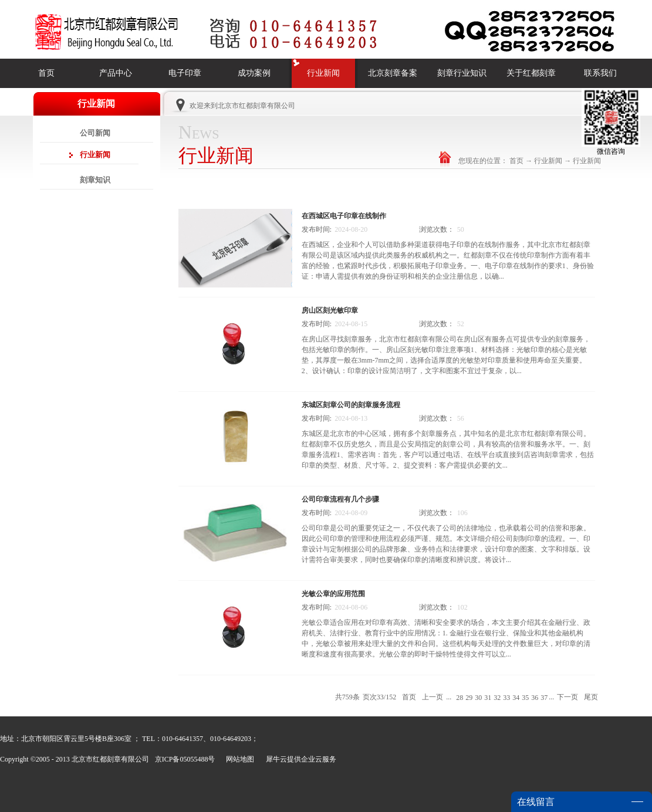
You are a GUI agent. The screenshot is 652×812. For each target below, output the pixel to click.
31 (488, 698)
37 (544, 698)
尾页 (591, 697)
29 (469, 698)
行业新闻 (548, 161)
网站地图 (238, 759)
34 (516, 698)
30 (478, 698)
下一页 (567, 697)
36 (535, 698)
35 (525, 698)
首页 (46, 73)
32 (497, 698)
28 (460, 698)
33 (506, 698)
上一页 (433, 697)
